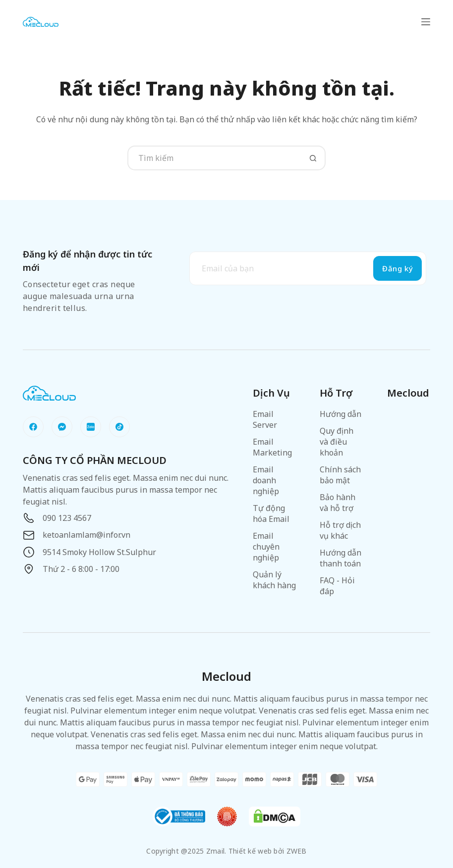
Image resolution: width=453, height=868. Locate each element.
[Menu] (426, 22)
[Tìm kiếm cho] (214, 158)
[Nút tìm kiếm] (313, 158)
